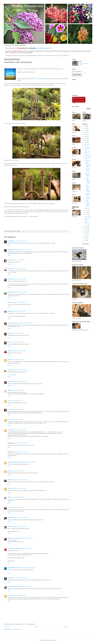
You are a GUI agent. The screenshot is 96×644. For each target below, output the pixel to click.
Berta (9, 420)
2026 (85, 126)
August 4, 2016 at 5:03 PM (18, 390)
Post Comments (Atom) (16, 629)
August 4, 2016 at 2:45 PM (18, 360)
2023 (85, 132)
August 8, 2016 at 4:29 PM (20, 595)
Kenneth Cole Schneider (14, 587)
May (87, 212)
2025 (85, 128)
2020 (85, 139)
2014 (85, 228)
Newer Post (7, 627)
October (87, 155)
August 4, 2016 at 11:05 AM (20, 292)
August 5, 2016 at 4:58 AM (18, 471)
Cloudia (10, 260)
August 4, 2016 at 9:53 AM (24, 250)
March (87, 217)
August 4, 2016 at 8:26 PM (17, 420)
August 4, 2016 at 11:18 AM (20, 302)
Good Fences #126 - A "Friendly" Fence (88, 181)
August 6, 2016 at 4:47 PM (26, 548)
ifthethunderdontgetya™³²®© (15, 568)
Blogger (54, 640)
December (88, 149)
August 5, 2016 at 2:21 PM (20, 527)
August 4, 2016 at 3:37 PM (21, 370)
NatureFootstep (12, 518)
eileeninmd (10, 292)
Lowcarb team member (13, 548)
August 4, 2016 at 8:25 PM (17, 409)
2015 (85, 226)
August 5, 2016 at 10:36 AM (18, 497)
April (87, 214)
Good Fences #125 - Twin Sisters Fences (87, 188)
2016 (85, 147)
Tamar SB (10, 279)
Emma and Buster (12, 375)
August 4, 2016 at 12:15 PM (20, 311)
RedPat (9, 360)
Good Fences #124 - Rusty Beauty (87, 203)
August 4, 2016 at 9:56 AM (18, 260)
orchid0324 (10, 430)
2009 (85, 238)
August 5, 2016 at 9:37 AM (19, 488)
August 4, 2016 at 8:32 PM (20, 430)
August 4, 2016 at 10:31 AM (19, 269)
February (88, 219)
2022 (85, 134)
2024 (85, 130)
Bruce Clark (11, 302)
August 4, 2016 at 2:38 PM (17, 342)
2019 (85, 141)
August (87, 161)
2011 (85, 234)
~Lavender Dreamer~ (13, 323)
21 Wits (9, 471)
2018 (85, 143)
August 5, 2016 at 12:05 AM (30, 462)
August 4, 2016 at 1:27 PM (17, 333)
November (88, 152)
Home (37, 627)
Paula (9, 333)
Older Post (66, 627)
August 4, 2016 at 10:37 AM (19, 279)
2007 (85, 240)
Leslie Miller (11, 578)
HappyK (10, 390)
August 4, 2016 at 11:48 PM (21, 452)
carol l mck (10, 527)
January (87, 222)
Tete (9, 507)
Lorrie (9, 409)
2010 (85, 236)
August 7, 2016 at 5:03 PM (26, 587)
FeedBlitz (80, 76)
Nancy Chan (11, 480)
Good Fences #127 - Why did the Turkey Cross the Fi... (88, 167)
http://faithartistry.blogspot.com (44, 48)
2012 (85, 232)
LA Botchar (10, 595)
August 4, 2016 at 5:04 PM (16, 401)
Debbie (9, 497)
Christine (10, 269)
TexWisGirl (10, 382)
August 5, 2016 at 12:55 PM (22, 518)
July (87, 208)
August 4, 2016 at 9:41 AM (21, 241)
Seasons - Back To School (88, 175)
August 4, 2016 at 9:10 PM (20, 443)
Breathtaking (11, 241)
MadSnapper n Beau (13, 250)
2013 (85, 230)
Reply (9, 245)
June (87, 210)
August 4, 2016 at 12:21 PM (25, 323)
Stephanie (10, 311)
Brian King (10, 351)
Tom (9, 401)
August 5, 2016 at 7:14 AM (20, 480)
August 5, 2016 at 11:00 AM (17, 507)
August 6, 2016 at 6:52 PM (29, 568)
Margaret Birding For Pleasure (15, 462)
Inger (9, 342)
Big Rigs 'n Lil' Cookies (13, 538)
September (88, 157)
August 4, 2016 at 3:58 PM (20, 382)
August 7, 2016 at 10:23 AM (21, 578)
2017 (85, 145)
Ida (82, 61)
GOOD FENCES (38, 79)
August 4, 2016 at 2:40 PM (20, 351)
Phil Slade (10, 488)
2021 (85, 137)
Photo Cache (11, 370)
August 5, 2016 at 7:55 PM (26, 538)
